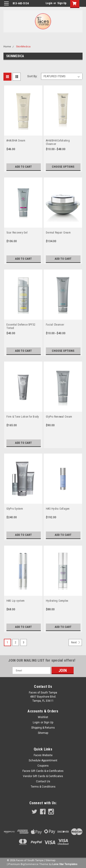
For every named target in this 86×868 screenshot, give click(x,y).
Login (49, 3)
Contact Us (43, 781)
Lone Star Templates (65, 864)
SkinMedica (23, 47)
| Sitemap (50, 860)
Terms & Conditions (43, 787)
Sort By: (32, 76)
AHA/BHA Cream (16, 141)
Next (76, 642)
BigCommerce (30, 864)
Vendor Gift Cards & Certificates (43, 776)
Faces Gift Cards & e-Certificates (43, 771)
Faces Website (43, 755)
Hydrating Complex (57, 601)
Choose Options (63, 167)
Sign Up (62, 3)
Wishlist (43, 717)
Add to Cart (24, 167)
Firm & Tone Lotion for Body (23, 417)
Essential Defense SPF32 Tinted (21, 326)
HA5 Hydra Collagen (58, 509)
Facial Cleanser (55, 325)
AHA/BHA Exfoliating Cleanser (58, 142)
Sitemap (43, 733)
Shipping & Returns (43, 728)
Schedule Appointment (43, 760)
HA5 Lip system (16, 601)
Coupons (43, 766)
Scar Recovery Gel (17, 233)
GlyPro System (15, 509)
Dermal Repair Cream (58, 233)
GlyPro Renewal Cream (59, 417)
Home (7, 47)
